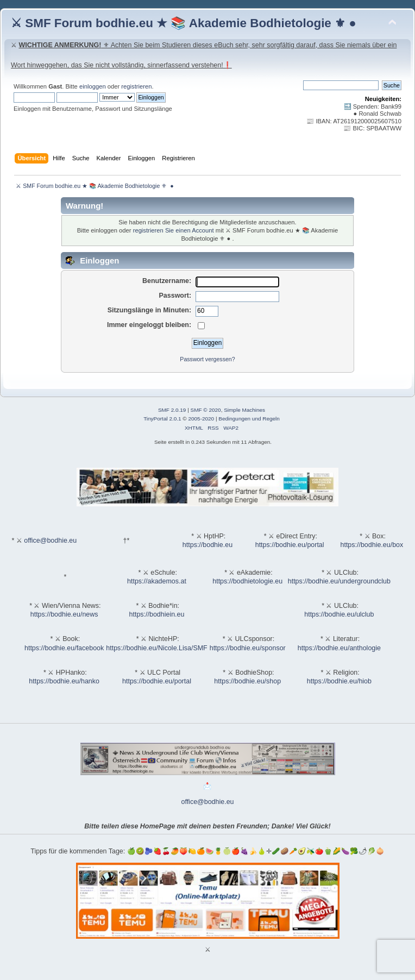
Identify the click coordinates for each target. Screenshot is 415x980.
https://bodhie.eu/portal (290, 545)
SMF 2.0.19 (172, 410)
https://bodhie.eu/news (64, 614)
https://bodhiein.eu (157, 614)
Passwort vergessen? (207, 359)
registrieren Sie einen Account (174, 230)
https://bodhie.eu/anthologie (339, 648)
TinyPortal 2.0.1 (162, 419)
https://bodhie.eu (207, 545)
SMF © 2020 (206, 410)
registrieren (136, 86)
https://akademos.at (157, 581)
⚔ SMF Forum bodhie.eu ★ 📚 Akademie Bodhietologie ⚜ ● (184, 23)
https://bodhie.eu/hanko (64, 681)
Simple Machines (244, 410)
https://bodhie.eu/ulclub (339, 614)
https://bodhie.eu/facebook (64, 648)
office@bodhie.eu (50, 541)
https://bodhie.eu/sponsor (248, 648)
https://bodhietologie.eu (247, 581)
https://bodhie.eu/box (372, 545)
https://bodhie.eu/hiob (339, 681)
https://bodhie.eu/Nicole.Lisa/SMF (156, 648)
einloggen (93, 86)
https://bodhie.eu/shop (247, 681)
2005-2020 (201, 419)
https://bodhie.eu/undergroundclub (339, 581)
